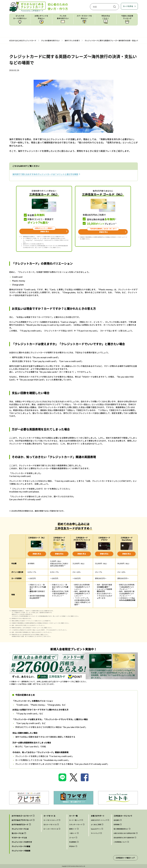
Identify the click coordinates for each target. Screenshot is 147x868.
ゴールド (72, 838)
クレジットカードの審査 (21, 846)
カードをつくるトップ (51, 820)
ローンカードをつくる (51, 829)
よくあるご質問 (96, 825)
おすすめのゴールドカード (22, 816)
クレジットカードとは (20, 829)
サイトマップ (95, 833)
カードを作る (128, 6)
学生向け (72, 846)
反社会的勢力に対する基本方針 (124, 838)
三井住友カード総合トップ (125, 858)
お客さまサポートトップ (99, 820)
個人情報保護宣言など (121, 829)
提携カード (73, 829)
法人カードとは (18, 833)
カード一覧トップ (75, 820)
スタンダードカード (76, 825)
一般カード (73, 833)
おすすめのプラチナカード (22, 820)
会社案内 (117, 820)
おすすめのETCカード (20, 825)
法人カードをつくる (50, 825)
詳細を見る (37, 554)
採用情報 (117, 825)
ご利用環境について (120, 842)
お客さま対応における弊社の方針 (125, 833)
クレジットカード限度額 (21, 851)
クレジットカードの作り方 (22, 842)
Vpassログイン (96, 829)
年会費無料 (73, 842)
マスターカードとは (19, 838)
